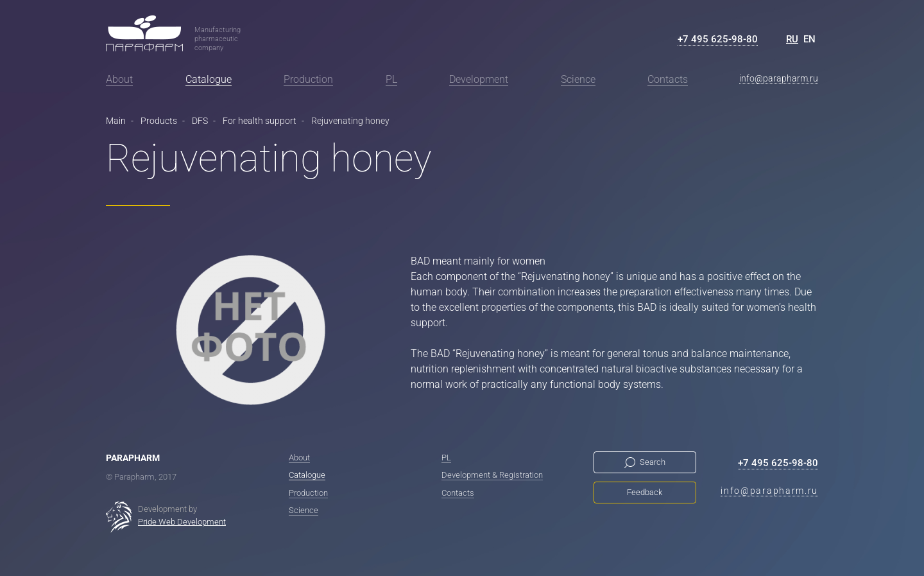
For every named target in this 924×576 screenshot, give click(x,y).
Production (308, 79)
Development (479, 79)
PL (391, 79)
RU (792, 39)
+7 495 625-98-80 (718, 39)
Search (653, 462)
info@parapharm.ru (779, 78)
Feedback (645, 492)
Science (578, 79)
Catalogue (209, 79)
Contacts (668, 79)
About (119, 79)
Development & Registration (492, 475)
